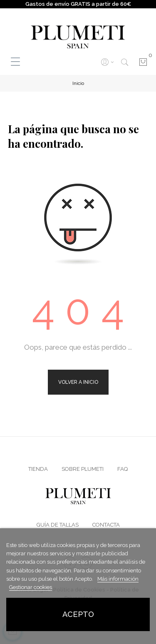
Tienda (38, 469)
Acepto (78, 614)
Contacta (106, 525)
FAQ (123, 469)
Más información (118, 579)
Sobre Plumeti (83, 469)
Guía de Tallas (58, 525)
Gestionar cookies (31, 587)
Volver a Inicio (78, 382)
